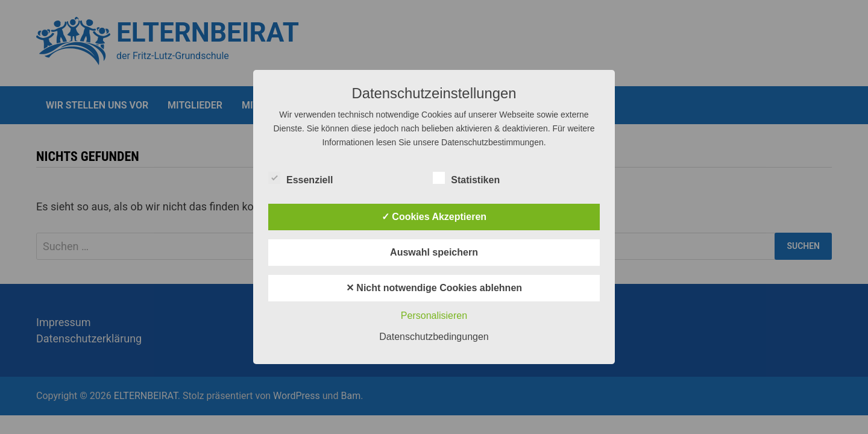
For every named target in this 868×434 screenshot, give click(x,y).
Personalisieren (434, 316)
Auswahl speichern (434, 252)
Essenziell (300, 178)
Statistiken (466, 178)
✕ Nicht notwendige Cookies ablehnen (434, 288)
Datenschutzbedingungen (434, 337)
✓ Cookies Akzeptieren (434, 217)
